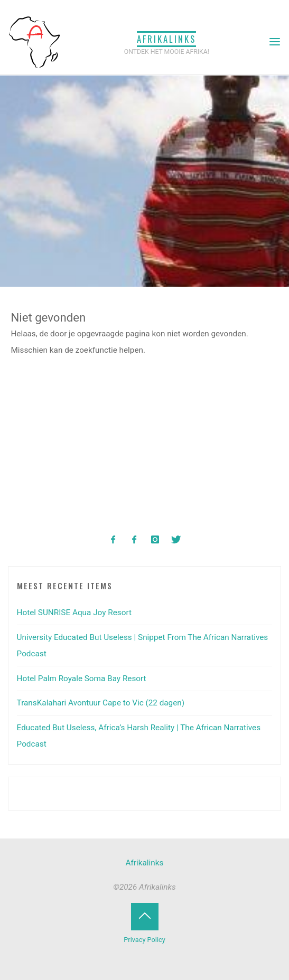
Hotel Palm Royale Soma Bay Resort (82, 679)
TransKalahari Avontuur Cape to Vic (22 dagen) (101, 703)
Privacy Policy (144, 940)
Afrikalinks (166, 39)
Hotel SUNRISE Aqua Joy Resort (74, 612)
